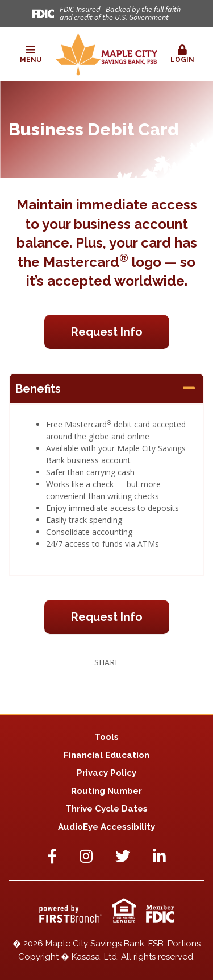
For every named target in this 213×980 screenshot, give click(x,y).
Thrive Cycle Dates (106, 809)
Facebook (52, 856)
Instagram (86, 856)
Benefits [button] (38, 389)
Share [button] (107, 662)
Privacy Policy (106, 773)
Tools (106, 737)
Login (183, 54)
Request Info (107, 332)
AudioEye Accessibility (106, 827)
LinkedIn (159, 856)
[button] (30, 55)
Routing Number (106, 791)
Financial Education (106, 755)
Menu (30, 54)
